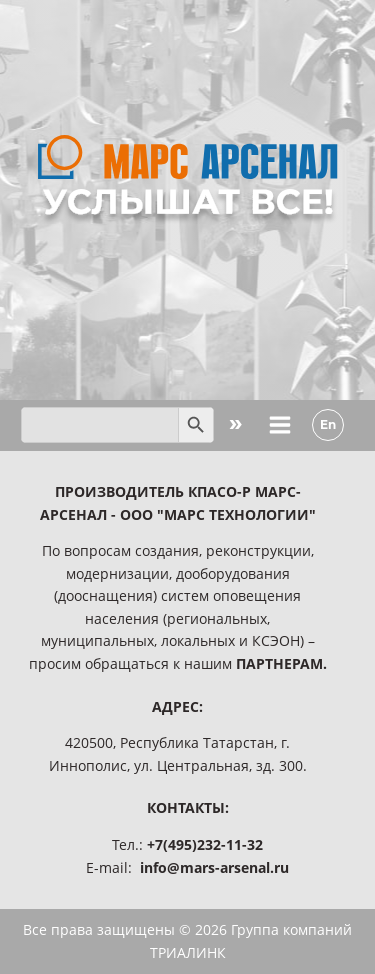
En (328, 424)
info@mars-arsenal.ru (214, 867)
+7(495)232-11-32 (205, 844)
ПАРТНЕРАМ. (281, 663)
